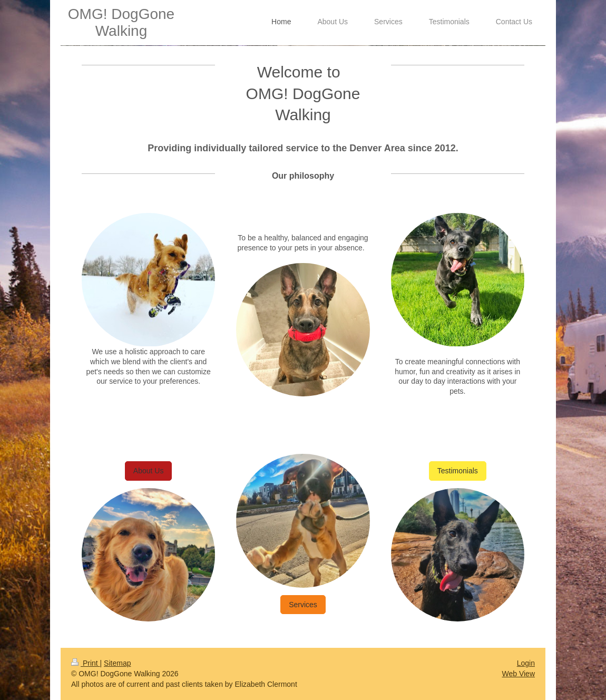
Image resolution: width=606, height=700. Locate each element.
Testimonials (458, 471)
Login (526, 663)
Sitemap (117, 663)
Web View (518, 674)
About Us (149, 471)
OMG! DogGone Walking (121, 22)
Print (86, 663)
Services (303, 605)
